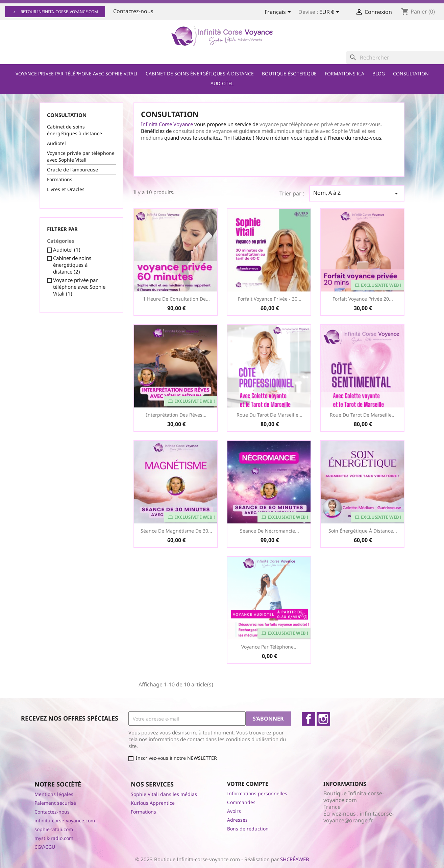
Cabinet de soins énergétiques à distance (200, 74)
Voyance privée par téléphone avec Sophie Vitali (77, 74)
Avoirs (234, 811)
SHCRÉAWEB (295, 859)
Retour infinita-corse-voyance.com (55, 12)
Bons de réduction (248, 829)
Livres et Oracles (66, 189)
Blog (379, 74)
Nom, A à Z (357, 193)
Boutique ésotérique (289, 74)
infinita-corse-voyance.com (65, 820)
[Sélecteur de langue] (279, 13)
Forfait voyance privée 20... (363, 299)
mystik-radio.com (54, 838)
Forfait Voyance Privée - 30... (270, 299)
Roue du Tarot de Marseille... (269, 415)
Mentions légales (54, 794)
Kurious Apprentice (153, 803)
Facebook (309, 719)
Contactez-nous (133, 11)
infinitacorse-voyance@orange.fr (359, 817)
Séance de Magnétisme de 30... (176, 531)
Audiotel (222, 83)
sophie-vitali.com (54, 829)
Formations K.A (344, 74)
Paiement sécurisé (55, 803)
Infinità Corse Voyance (167, 124)
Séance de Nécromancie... (269, 531)
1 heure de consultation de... (176, 299)
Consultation (411, 74)
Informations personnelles (257, 793)
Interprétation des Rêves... (176, 415)
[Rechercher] (395, 57)
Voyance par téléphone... (269, 647)
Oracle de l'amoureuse (72, 170)
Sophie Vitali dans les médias (164, 794)
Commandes (241, 802)
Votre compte (248, 784)
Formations (60, 179)
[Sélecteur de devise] (330, 13)
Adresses (237, 820)
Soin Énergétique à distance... (363, 531)
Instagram (323, 719)
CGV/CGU (45, 847)
